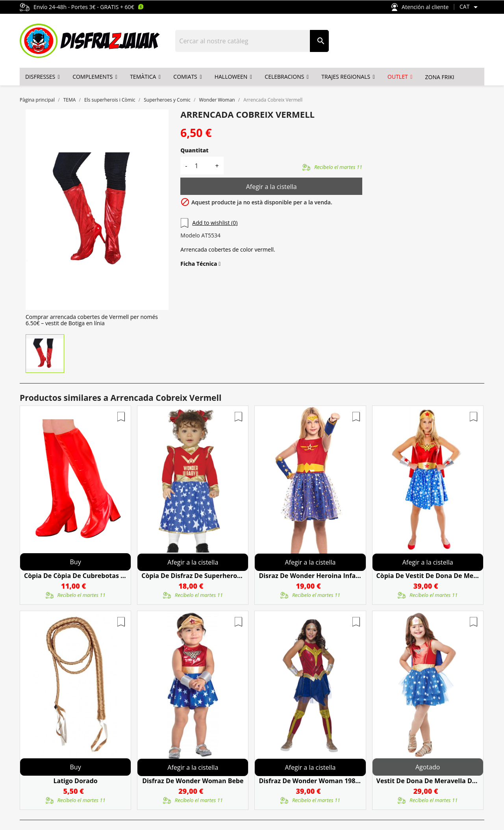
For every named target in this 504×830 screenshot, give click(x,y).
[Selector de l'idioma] (470, 7)
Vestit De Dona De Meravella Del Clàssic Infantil (428, 781)
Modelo (190, 235)
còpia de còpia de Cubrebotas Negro (75, 576)
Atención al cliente (420, 7)
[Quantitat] (201, 166)
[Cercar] (243, 41)
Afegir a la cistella (271, 187)
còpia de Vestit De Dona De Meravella (428, 576)
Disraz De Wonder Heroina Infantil (310, 576)
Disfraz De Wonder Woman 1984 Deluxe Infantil (310, 781)
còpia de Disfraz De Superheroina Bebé (193, 576)
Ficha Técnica (200, 264)
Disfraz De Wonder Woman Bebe (193, 781)
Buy (76, 562)
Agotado (428, 767)
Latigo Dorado (75, 781)
